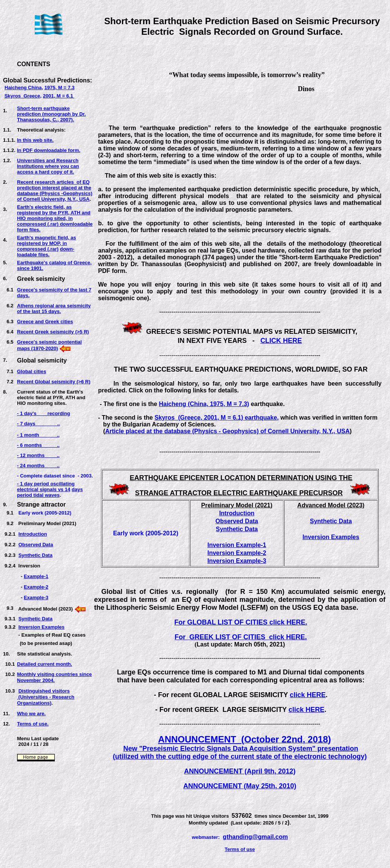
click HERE (308, 695)
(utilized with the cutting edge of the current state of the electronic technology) (240, 756)
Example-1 (36, 576)
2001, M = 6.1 (59, 96)
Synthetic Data (36, 555)
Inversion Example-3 (237, 561)
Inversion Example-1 (237, 545)
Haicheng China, (24, 88)
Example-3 (36, 598)
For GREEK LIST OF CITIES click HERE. (241, 637)
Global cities (32, 371)
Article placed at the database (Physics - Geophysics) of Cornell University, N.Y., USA (227, 431)
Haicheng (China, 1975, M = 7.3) (204, 404)
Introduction (33, 534)
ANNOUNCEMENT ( (201, 739)
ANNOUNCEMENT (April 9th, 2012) (240, 771)
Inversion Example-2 (237, 553)
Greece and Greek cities (45, 322)
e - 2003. (83, 476)
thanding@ (242, 837)
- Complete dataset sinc (45, 476)
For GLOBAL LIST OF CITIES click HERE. (241, 622)
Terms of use (240, 849)
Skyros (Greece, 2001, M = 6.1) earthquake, (217, 418)
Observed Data (36, 545)
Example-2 (36, 587)
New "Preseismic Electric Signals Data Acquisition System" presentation (241, 749)
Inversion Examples (42, 627)
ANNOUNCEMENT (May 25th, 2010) (240, 786)
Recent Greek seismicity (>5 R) (53, 332)
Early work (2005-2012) (45, 513)
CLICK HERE (281, 341)
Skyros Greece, (23, 96)
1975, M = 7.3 (59, 88)
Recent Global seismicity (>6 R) (54, 382)
